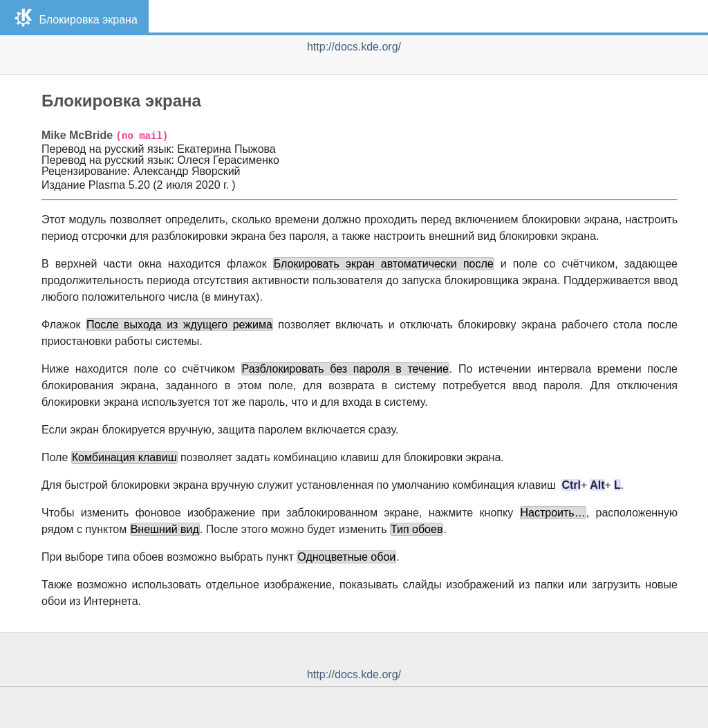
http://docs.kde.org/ (354, 47)
